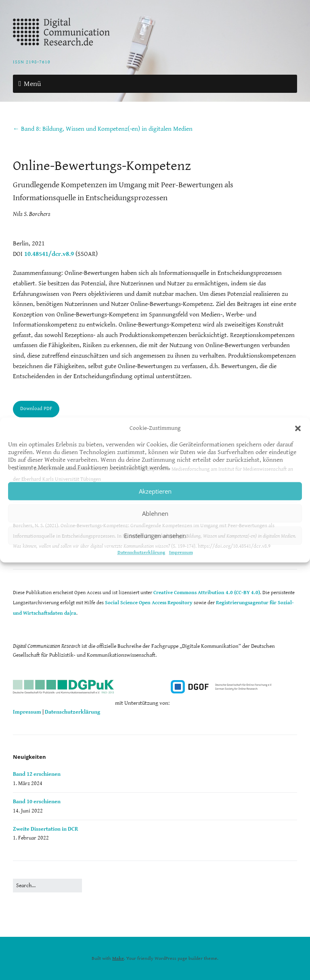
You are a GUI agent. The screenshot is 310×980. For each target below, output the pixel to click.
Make (118, 958)
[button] (298, 428)
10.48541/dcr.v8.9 (49, 254)
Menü (32, 84)
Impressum (181, 552)
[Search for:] (47, 886)
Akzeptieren (155, 491)
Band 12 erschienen (37, 774)
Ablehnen (155, 513)
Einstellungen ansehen (155, 536)
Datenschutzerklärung (141, 552)
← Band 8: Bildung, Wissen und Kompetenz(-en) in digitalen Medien (103, 129)
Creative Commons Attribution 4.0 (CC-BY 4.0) (207, 593)
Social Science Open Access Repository (149, 603)
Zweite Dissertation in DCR (45, 829)
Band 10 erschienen (37, 802)
